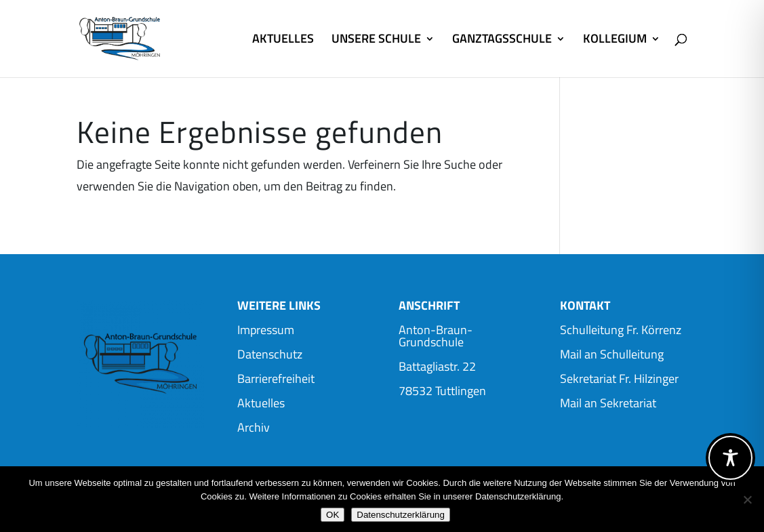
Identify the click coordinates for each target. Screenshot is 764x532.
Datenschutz (270, 354)
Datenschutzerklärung (401, 515)
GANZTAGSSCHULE (502, 41)
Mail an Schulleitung (612, 354)
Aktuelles (261, 403)
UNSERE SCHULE (376, 41)
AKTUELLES (283, 41)
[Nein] (747, 499)
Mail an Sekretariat (608, 403)
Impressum (266, 330)
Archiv (254, 427)
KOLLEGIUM (615, 41)
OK (333, 515)
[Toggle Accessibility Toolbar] (730, 458)
